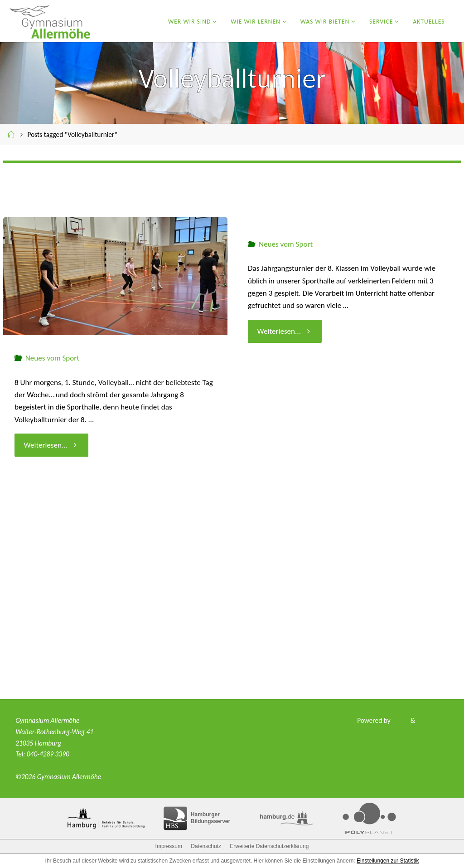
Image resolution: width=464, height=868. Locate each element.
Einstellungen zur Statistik (388, 861)
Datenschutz (206, 846)
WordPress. (433, 720)
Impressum (169, 846)
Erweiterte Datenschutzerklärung (269, 846)
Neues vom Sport (52, 358)
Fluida (399, 720)
